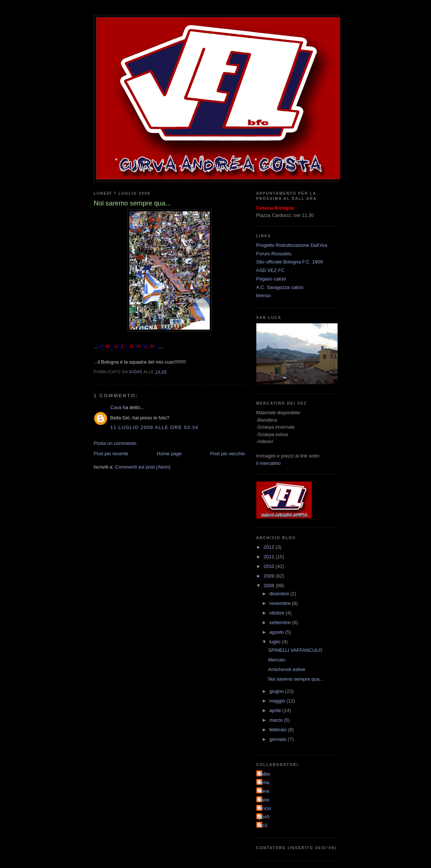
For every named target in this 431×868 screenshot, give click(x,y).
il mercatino (268, 463)
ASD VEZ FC (271, 270)
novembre (281, 603)
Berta (264, 782)
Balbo (264, 774)
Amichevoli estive (287, 669)
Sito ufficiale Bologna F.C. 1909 (290, 262)
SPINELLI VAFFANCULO (295, 650)
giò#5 (264, 817)
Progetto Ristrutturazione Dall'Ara (292, 245)
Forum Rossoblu (274, 254)
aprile (276, 710)
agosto (277, 632)
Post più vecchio (228, 454)
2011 (270, 557)
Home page (169, 454)
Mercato (277, 660)
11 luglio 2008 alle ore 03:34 (155, 427)
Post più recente (111, 454)
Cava (116, 407)
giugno (277, 691)
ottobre (277, 613)
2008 (270, 586)
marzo (277, 720)
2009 (270, 576)
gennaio (278, 739)
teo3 (263, 825)
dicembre (280, 594)
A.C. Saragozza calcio (280, 287)
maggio (278, 701)
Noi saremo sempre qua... (296, 679)
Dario (264, 800)
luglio (276, 642)
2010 (270, 566)
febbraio (279, 730)
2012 (270, 547)
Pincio (265, 808)
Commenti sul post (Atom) (143, 467)
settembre (281, 622)
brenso (264, 295)
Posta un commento (115, 443)
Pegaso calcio (271, 279)
